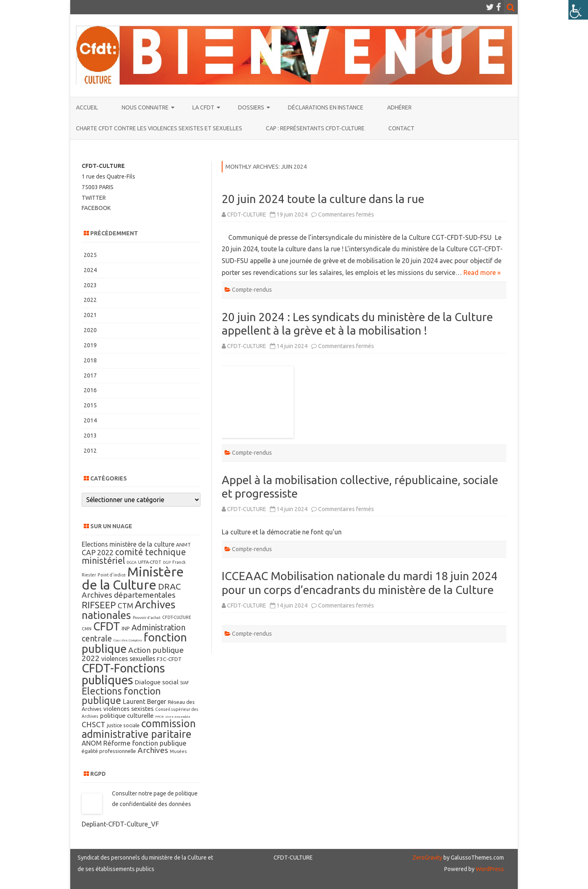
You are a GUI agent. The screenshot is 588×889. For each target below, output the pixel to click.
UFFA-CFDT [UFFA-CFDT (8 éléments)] (150, 562)
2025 (90, 255)
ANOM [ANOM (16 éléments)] (92, 743)
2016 (90, 390)
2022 (90, 300)
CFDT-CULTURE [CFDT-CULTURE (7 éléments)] (177, 617)
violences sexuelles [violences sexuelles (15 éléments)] (128, 659)
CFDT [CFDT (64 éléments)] (107, 626)
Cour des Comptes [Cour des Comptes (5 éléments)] (128, 640)
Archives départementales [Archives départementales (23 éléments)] (129, 595)
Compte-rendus (252, 290)
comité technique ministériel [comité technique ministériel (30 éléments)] (134, 556)
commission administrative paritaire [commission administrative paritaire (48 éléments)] (139, 729)
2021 (90, 315)
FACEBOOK (96, 208)
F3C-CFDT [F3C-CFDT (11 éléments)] (169, 659)
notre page (153, 793)
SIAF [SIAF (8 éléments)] (185, 683)
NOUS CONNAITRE (145, 107)
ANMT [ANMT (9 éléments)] (183, 545)
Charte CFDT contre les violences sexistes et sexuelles (159, 128)
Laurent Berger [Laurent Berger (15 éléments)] (145, 701)
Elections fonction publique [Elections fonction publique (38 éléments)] (121, 696)
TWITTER (94, 198)
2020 (90, 330)
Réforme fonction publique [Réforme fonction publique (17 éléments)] (145, 743)
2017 (90, 375)
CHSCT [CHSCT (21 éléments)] (94, 725)
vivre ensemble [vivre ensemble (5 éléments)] (178, 717)
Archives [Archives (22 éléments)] (153, 750)
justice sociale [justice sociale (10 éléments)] (123, 725)
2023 (90, 285)
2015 (90, 405)
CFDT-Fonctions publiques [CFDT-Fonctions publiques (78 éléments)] (123, 674)
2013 (90, 436)
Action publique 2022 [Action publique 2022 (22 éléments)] (133, 654)
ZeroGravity (427, 858)
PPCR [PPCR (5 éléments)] (159, 717)
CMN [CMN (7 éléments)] (87, 629)
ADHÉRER (399, 107)
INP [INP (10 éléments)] (126, 628)
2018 (90, 360)
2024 (90, 270)
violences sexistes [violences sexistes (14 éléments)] (128, 709)
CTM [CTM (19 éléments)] (125, 605)
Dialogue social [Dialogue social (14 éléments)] (157, 682)
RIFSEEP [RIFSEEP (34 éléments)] (99, 605)
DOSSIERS (251, 107)
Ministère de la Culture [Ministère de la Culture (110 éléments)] (133, 578)
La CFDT (203, 107)
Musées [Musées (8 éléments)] (178, 751)
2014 (90, 420)
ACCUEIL (87, 107)
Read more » (482, 273)
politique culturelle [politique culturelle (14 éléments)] (127, 716)
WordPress (489, 869)
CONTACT (401, 128)
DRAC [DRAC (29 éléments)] (169, 586)
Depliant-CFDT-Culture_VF (120, 824)
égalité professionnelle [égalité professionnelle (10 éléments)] (109, 751)
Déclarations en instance (326, 107)
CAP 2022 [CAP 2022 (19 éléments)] (98, 552)
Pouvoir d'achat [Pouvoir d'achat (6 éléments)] (147, 618)
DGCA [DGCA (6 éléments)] (131, 562)
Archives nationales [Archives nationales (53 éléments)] (129, 610)
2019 (90, 345)
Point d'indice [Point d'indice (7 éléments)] (112, 575)
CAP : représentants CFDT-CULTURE (315, 128)
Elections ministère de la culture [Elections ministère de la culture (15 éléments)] (128, 544)
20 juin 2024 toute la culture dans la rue (323, 199)
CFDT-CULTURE (247, 214)
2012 (90, 451)
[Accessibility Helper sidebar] (578, 10)
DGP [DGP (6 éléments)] (167, 562)
